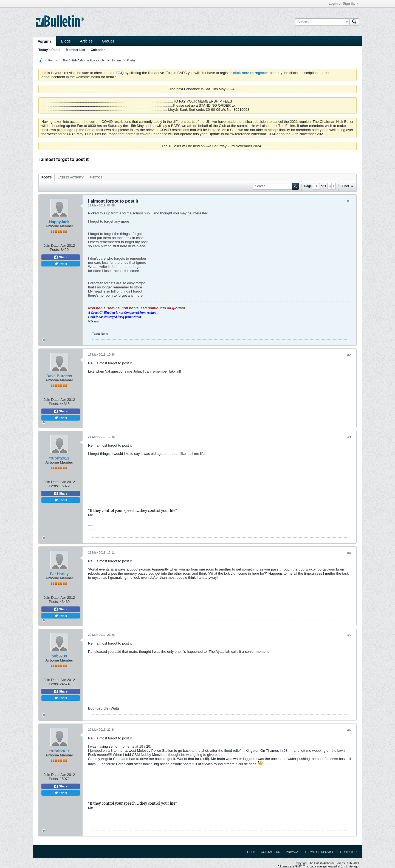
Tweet (61, 264)
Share (61, 257)
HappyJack (59, 222)
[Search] (322, 22)
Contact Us (271, 852)
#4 (349, 553)
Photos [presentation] (96, 177)
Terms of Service (320, 852)
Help (251, 852)
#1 (349, 201)
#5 (349, 635)
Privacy (292, 852)
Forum (53, 60)
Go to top (348, 852)
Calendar (98, 50)
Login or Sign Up (344, 4)
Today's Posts (49, 50)
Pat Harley (59, 574)
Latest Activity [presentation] (71, 177)
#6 (349, 730)
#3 (349, 437)
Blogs (66, 41)
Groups (108, 41)
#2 (349, 355)
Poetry (131, 60)
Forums (45, 41)
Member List (76, 50)
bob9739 (59, 656)
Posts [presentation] (46, 177)
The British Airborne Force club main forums (92, 60)
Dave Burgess (59, 376)
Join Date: (52, 246)
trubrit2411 (59, 458)
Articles (86, 41)
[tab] (46, 177)
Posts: (55, 250)
